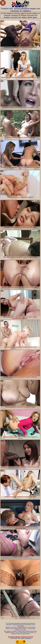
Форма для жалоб (27, 637)
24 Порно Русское (26, 15)
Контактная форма (14, 637)
